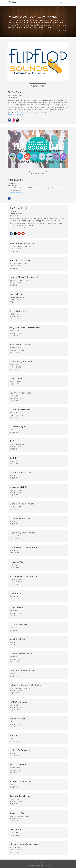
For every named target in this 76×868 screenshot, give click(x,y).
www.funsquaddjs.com (15, 193)
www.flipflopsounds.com (16, 114)
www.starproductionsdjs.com (19, 228)
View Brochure (38, 86)
